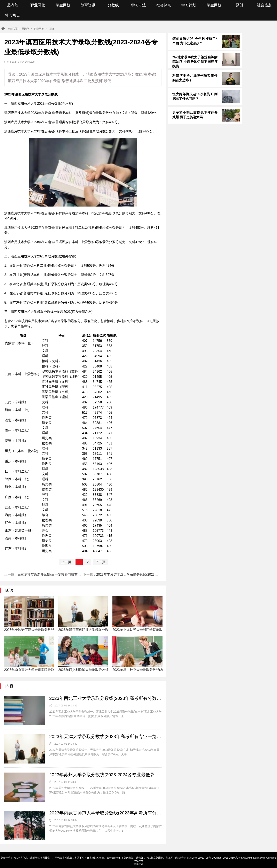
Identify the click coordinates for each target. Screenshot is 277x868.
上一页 (66, 562)
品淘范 (13, 5)
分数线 (113, 5)
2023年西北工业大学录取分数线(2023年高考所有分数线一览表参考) (106, 698)
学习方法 (138, 5)
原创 (239, 5)
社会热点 (164, 5)
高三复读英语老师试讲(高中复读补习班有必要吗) (53, 575)
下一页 (101, 562)
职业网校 (38, 5)
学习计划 (189, 5)
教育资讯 (88, 5)
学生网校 (63, 5)
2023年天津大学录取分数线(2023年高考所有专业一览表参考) (106, 737)
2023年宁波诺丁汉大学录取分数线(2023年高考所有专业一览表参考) (146, 575)
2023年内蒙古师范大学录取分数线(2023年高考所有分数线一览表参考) (106, 813)
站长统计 (138, 864)
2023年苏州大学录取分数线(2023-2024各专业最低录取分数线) (106, 775)
